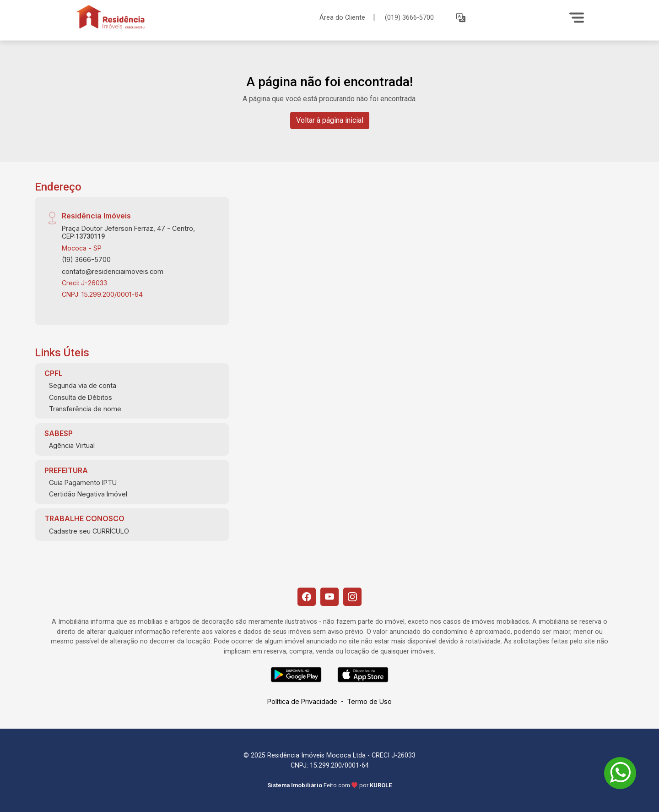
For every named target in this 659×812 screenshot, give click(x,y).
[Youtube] (329, 597)
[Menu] (577, 17)
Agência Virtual (72, 445)
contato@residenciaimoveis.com (113, 271)
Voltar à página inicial (330, 120)
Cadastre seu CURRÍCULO (89, 531)
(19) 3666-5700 (86, 259)
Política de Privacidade (302, 701)
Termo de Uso (369, 701)
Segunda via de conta (83, 385)
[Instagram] (352, 597)
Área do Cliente (342, 17)
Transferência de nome (85, 409)
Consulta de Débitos (81, 397)
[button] (461, 18)
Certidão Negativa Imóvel (88, 494)
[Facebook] (307, 597)
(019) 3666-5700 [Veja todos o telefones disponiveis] (409, 18)
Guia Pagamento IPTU (83, 482)
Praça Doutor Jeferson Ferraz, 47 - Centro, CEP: (128, 232)
